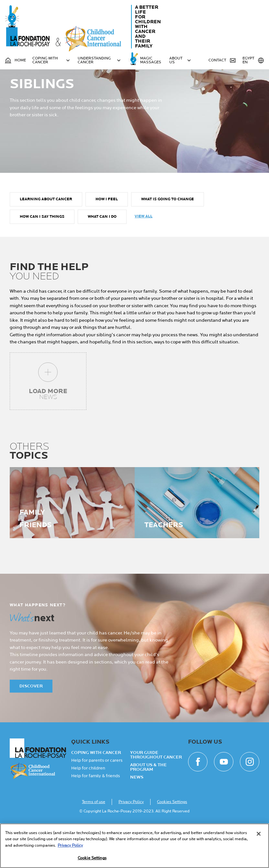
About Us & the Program (148, 804)
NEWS (137, 814)
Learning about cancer (46, 236)
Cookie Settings (92, 858)
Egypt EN (253, 60)
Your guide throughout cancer (156, 792)
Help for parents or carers (97, 798)
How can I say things (42, 254)
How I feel (107, 236)
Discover (31, 723)
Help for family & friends (95, 813)
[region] (134, 846)
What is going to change (168, 236)
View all (144, 253)
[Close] (259, 834)
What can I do (102, 254)
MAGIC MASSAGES (151, 60)
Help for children (88, 805)
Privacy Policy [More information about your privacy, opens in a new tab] (70, 845)
